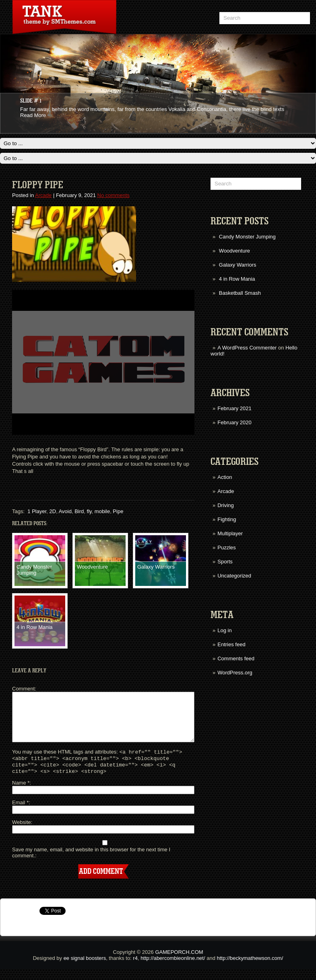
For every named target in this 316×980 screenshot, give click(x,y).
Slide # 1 (31, 101)
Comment (23, 689)
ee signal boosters (85, 971)
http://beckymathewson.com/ (250, 971)
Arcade (226, 491)
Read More (33, 115)
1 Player (37, 511)
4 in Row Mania (237, 279)
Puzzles (227, 548)
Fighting (227, 519)
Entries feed (231, 644)
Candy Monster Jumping (247, 237)
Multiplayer (230, 533)
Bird (79, 511)
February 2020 (234, 422)
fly (89, 511)
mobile (102, 511)
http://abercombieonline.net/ (173, 971)
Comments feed (236, 658)
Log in (224, 630)
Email (20, 815)
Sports (225, 562)
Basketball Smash (240, 293)
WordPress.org (235, 673)
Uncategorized (234, 576)
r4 (135, 971)
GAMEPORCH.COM (179, 965)
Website (22, 835)
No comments (114, 195)
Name (21, 796)
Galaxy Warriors (238, 265)
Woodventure (234, 251)
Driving (225, 505)
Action (225, 477)
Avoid (65, 511)
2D (53, 511)
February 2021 (234, 408)
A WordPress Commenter (247, 348)
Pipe (118, 511)
